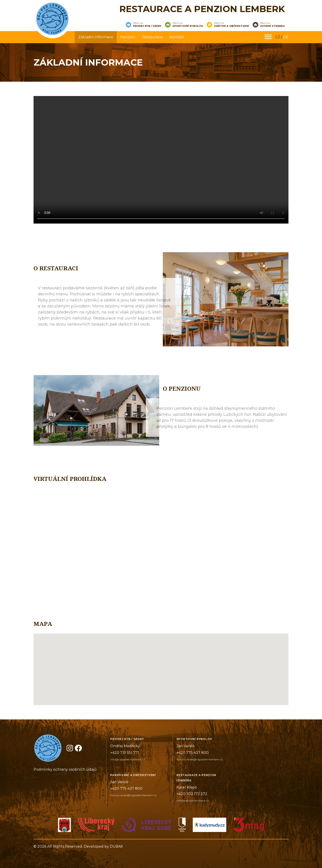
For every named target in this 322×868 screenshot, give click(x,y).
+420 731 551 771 (125, 753)
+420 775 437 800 (193, 753)
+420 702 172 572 (192, 794)
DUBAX (116, 846)
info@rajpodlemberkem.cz (128, 759)
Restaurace (152, 37)
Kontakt (177, 37)
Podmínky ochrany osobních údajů (65, 769)
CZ (278, 37)
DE (286, 37)
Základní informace (96, 37)
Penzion (128, 37)
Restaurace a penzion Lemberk (202, 9)
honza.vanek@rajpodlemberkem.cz (200, 759)
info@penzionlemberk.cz (193, 801)
